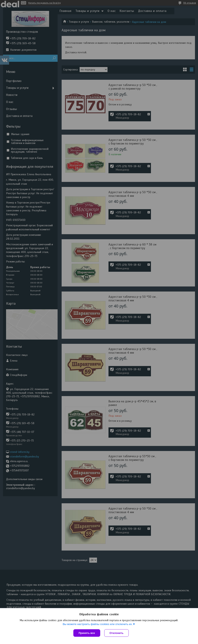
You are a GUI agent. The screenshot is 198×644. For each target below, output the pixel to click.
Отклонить (116, 633)
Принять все (87, 633)
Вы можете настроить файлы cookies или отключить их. (98, 624)
